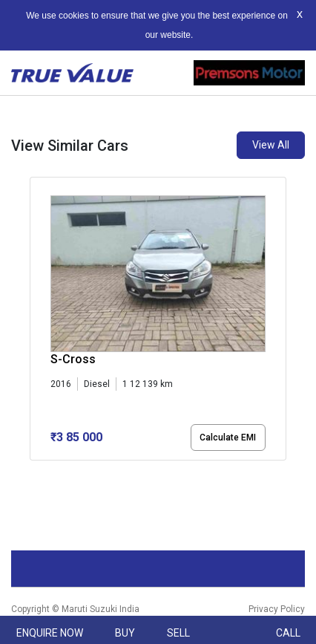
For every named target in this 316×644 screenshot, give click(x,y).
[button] (34, 473)
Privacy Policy (277, 609)
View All (271, 145)
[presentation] (37, 331)
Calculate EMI (228, 438)
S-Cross (73, 359)
